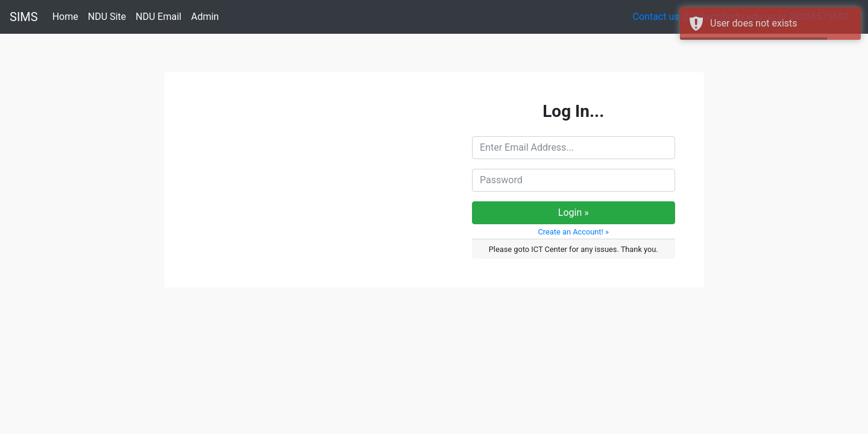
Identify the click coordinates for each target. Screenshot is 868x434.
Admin (207, 16)
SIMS (24, 17)
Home (68, 16)
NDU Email (161, 16)
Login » (574, 212)
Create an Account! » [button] (574, 232)
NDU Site (109, 16)
